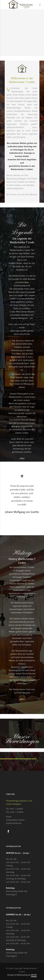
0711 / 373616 (16, 809)
